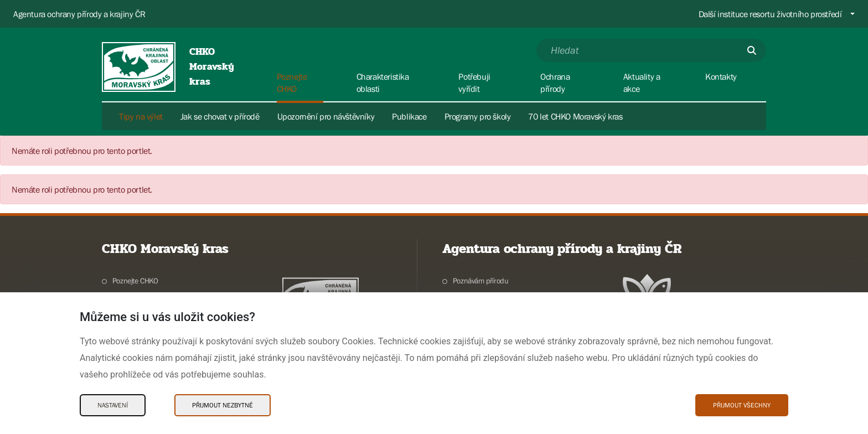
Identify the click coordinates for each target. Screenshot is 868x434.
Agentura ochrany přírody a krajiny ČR (79, 14)
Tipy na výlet (141, 116)
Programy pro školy (478, 116)
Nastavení (113, 405)
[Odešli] (752, 50)
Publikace (409, 116)
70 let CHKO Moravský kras (575, 116)
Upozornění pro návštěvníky (326, 116)
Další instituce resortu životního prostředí (770, 14)
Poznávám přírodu (481, 281)
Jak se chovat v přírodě (220, 116)
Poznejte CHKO (135, 281)
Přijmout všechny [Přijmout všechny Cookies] (742, 405)
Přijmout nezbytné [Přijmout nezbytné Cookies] (223, 405)
